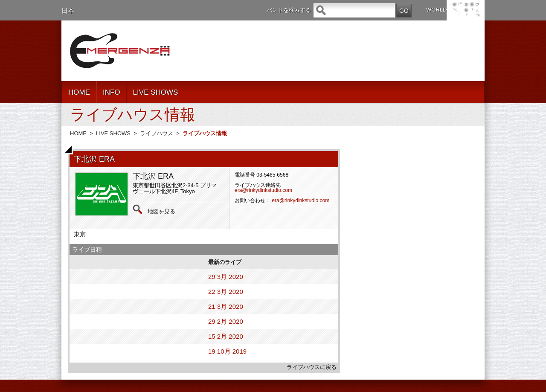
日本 (68, 10)
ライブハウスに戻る (312, 367)
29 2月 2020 (226, 321)
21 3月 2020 (226, 306)
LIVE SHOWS (156, 92)
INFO (112, 92)
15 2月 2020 (226, 336)
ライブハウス (157, 133)
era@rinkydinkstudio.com (263, 190)
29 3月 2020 (226, 277)
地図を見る (161, 211)
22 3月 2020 (226, 292)
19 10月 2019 (227, 351)
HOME (79, 92)
